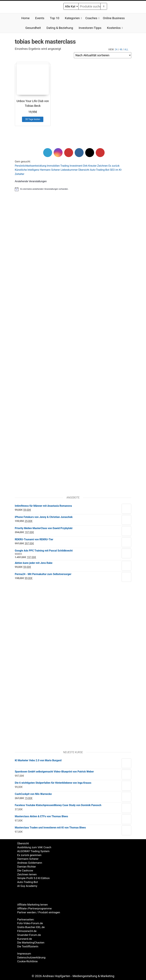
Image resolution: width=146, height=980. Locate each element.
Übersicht (84, 170)
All (126, 49)
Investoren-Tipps (90, 28)
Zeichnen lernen (27, 874)
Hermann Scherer (50, 170)
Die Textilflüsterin (28, 946)
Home (25, 18)
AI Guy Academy (27, 886)
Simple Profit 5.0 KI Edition (34, 878)
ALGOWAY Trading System (33, 851)
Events (40, 18)
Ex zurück (114, 166)
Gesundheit (33, 28)
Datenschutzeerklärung (31, 957)
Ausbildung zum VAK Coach (34, 847)
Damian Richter (27, 867)
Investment (76, 166)
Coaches (91, 18)
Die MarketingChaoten (31, 943)
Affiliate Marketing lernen (33, 905)
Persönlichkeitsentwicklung (31, 166)
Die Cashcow (25, 870)
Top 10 (55, 18)
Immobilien (53, 166)
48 (121, 49)
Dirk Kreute (89, 166)
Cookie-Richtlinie (27, 961)
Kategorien (72, 18)
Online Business (114, 18)
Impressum (24, 954)
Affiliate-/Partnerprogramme (35, 908)
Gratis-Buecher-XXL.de (31, 927)
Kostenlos (114, 28)
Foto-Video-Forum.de (30, 923)
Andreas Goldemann (30, 863)
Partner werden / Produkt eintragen (39, 912)
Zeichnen (103, 166)
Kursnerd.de (25, 939)
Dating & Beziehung (60, 28)
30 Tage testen (33, 119)
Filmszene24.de (27, 931)
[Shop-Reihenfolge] (103, 55)
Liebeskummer (69, 170)
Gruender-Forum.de (29, 935)
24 (116, 49)
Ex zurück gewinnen (29, 855)
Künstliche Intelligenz (27, 170)
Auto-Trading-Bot (100, 170)
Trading (65, 166)
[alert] (73, 189)
